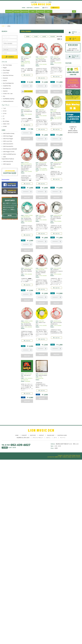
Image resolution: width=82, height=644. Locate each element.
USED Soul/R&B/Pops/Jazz (9, 154)
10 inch (5, 111)
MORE (10, 215)
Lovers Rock (6, 73)
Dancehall (5, 78)
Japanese (5, 91)
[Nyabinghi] (28, 381)
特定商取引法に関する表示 (23, 438)
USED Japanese (7, 164)
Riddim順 (53, 37)
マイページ (63, 438)
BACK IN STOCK (25, 12)
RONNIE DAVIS (57, 321)
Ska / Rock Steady (7, 65)
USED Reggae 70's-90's (9, 152)
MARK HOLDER (57, 268)
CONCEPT (24, 435)
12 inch (5, 113)
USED (33, 12)
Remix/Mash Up (7, 88)
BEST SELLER (41, 12)
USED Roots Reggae (8, 139)
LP (4, 116)
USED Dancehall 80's (8, 144)
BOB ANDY (56, 57)
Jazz (4, 96)
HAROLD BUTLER (58, 163)
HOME (23, 8)
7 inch (4, 108)
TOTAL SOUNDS (43, 64)
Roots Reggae (6, 70)
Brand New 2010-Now (8, 75)
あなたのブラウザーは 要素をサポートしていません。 (27, 86)
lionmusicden (6, 180)
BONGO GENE (28, 57)
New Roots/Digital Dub (8, 83)
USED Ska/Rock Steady (9, 133)
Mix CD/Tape (6, 121)
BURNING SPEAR (43, 374)
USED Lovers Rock (8, 141)
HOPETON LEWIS (28, 268)
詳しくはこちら (27, 75)
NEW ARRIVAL (9, 12)
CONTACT (37, 8)
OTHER (5, 126)
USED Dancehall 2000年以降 (10, 149)
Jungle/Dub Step (7, 86)
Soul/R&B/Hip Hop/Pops (9, 99)
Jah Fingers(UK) (25, 380)
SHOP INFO (30, 8)
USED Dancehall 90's (8, 146)
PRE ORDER (17, 12)
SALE (48, 12)
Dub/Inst (5, 81)
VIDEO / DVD (6, 124)
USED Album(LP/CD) (8, 161)
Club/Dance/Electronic (8, 101)
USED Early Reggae (8, 136)
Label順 (44, 37)
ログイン (48, 438)
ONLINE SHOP (51, 435)
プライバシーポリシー (38, 438)
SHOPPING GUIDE (62, 435)
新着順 (28, 37)
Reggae (5, 68)
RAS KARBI (27, 110)
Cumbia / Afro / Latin (8, 94)
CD (4, 119)
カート (55, 438)
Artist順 (36, 37)
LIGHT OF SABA (43, 163)
